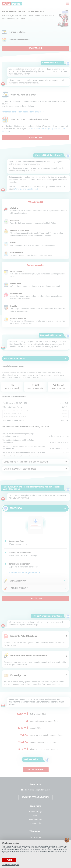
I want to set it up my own (11, 865)
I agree (9, 860)
